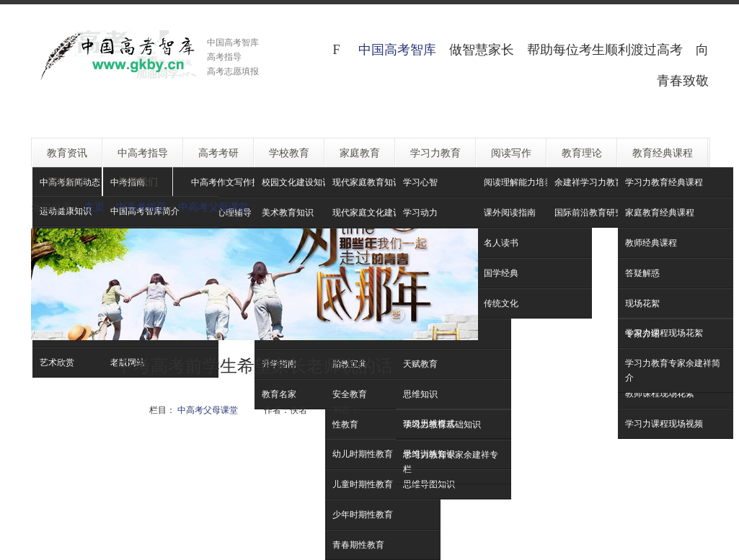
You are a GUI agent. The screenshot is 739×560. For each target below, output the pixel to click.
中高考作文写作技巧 (230, 182)
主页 (94, 206)
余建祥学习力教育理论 (598, 182)
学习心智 (420, 182)
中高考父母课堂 (213, 206)
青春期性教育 (358, 545)
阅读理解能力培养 (518, 182)
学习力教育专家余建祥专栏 (451, 462)
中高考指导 (141, 206)
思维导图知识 (429, 484)
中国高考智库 (397, 49)
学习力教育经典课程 (664, 182)
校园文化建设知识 (296, 182)
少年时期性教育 (363, 514)
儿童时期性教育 (363, 484)
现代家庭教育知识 (367, 182)
